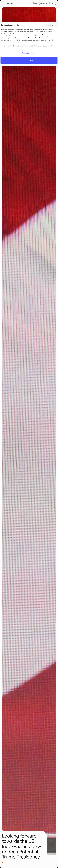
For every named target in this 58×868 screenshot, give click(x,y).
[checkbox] (7, 46)
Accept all (29, 60)
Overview (52, 25)
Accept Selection (29, 53)
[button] (35, 3)
